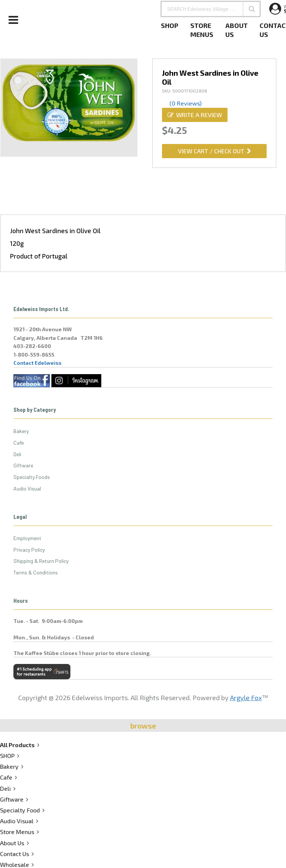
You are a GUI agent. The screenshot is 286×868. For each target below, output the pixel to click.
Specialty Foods (32, 477)
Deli (17, 454)
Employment (27, 538)
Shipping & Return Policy (41, 561)
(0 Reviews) (185, 103)
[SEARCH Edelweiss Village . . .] (211, 9)
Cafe (19, 443)
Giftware (23, 465)
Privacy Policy (29, 550)
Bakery (21, 431)
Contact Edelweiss (37, 363)
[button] (252, 9)
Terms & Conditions (36, 572)
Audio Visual (27, 488)
